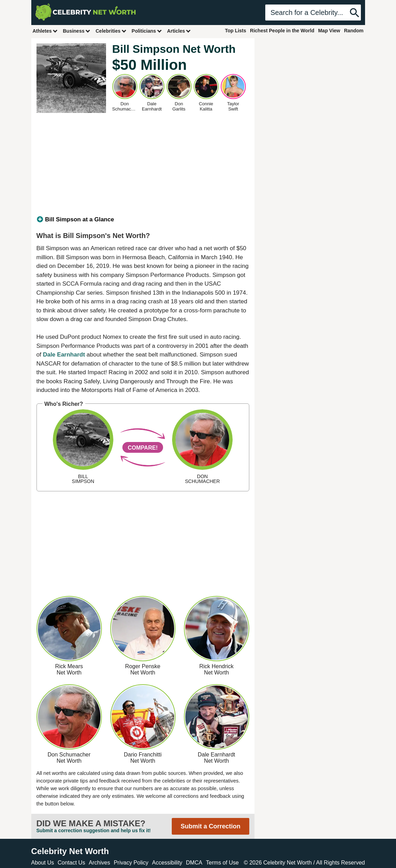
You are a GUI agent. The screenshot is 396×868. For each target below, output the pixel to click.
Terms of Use (222, 863)
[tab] (143, 220)
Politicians (147, 31)
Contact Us (71, 863)
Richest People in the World (282, 31)
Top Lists (236, 31)
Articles (179, 31)
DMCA (194, 863)
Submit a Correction (210, 826)
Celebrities (111, 31)
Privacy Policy (131, 863)
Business (77, 31)
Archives (99, 863)
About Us (43, 863)
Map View (329, 31)
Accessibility (167, 863)
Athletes (45, 31)
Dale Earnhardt (64, 355)
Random (354, 31)
